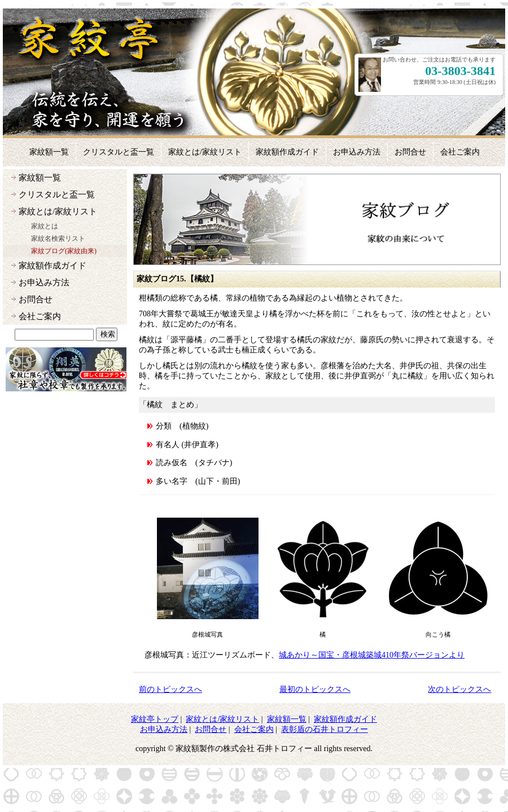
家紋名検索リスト (58, 239)
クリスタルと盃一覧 (57, 195)
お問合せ (36, 299)
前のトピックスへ (170, 689)
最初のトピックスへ (315, 689)
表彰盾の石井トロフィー (325, 729)
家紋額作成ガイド (52, 266)
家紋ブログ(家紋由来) (64, 251)
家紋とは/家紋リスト (58, 211)
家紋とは (45, 226)
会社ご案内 (40, 316)
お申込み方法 (44, 283)
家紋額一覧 (40, 178)
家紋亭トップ (155, 719)
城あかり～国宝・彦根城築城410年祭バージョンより (372, 655)
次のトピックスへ (459, 689)
